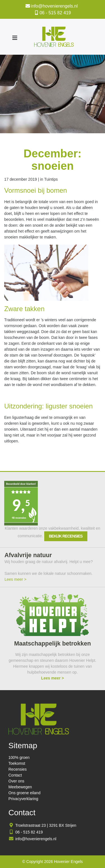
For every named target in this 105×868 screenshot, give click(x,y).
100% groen (19, 757)
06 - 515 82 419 (55, 13)
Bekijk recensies (66, 536)
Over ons (16, 781)
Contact (15, 775)
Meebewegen (20, 787)
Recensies (17, 769)
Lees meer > (15, 579)
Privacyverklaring (23, 799)
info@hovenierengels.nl (54, 6)
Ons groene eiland (24, 793)
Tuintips (51, 179)
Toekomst (17, 763)
